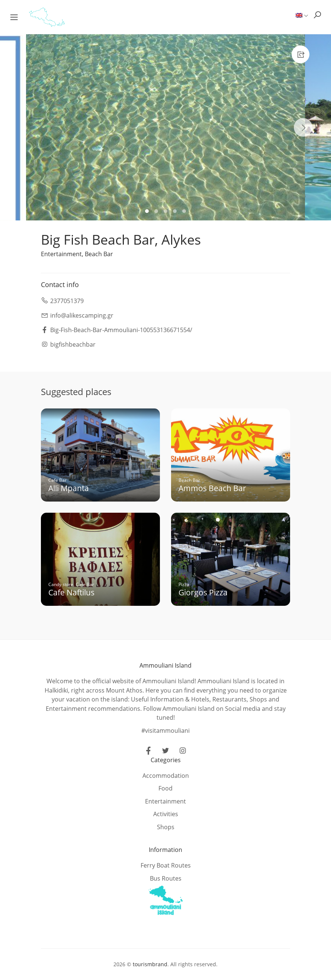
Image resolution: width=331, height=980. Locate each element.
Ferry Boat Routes (166, 865)
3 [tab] (166, 212)
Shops (166, 827)
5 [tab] (185, 212)
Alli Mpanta (69, 488)
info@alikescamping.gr (82, 315)
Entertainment (61, 254)
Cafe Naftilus (71, 592)
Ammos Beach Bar (212, 488)
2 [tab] (157, 212)
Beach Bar (99, 254)
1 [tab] (148, 212)
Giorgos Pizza (203, 592)
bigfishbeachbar (73, 344)
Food (165, 788)
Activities (166, 814)
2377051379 (67, 301)
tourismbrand (150, 964)
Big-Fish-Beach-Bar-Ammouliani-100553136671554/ (121, 330)
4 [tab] (176, 212)
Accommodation (166, 776)
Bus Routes (166, 878)
